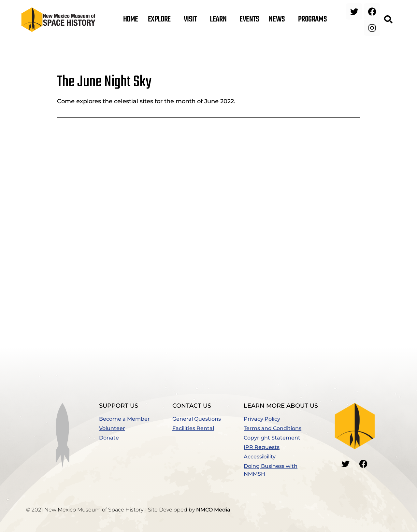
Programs (314, 20)
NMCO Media (213, 510)
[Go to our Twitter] (346, 464)
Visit (192, 20)
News (278, 20)
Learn (220, 20)
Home (131, 20)
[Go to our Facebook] (364, 464)
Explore (161, 20)
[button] (388, 20)
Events (249, 20)
